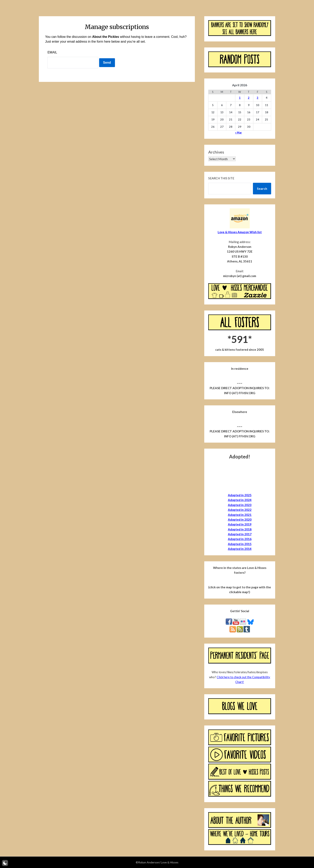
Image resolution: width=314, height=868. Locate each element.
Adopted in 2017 (240, 534)
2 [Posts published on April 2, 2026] (249, 98)
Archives (216, 152)
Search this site (221, 178)
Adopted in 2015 (240, 544)
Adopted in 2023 (240, 505)
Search (262, 188)
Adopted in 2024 (240, 500)
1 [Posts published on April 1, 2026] (240, 98)
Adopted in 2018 (240, 529)
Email (52, 52)
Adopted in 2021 (240, 515)
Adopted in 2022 (240, 510)
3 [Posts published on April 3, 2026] (258, 98)
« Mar (239, 133)
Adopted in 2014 (240, 549)
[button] (5, 863)
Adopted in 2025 (240, 495)
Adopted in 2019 (240, 524)
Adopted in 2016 (240, 539)
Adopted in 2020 (240, 519)
